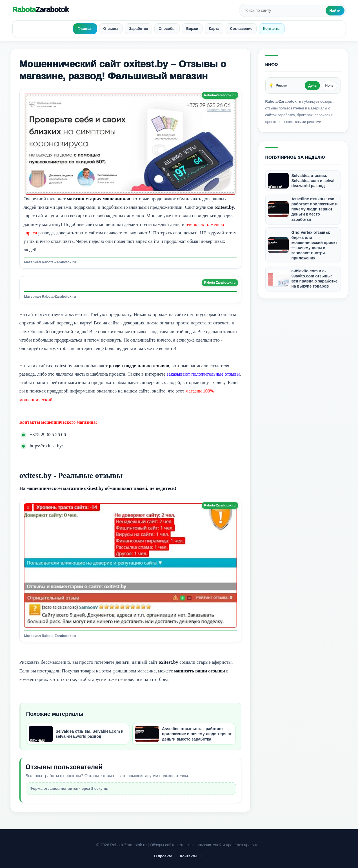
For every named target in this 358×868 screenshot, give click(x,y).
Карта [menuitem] (214, 29)
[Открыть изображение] (130, 144)
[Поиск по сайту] (283, 10)
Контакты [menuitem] (272, 29)
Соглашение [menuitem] (241, 29)
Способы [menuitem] (167, 29)
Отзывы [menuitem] (111, 29)
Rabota (41, 10)
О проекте (163, 856)
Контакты (189, 856)
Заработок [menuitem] (138, 29)
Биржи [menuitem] (192, 29)
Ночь (329, 86)
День (312, 86)
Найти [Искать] (335, 11)
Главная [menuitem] (85, 29)
